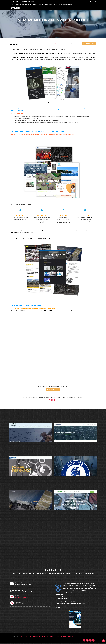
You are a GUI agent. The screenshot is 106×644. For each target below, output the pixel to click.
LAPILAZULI (15, 8)
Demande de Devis (88, 44)
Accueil (39, 8)
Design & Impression (64, 8)
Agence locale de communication (31, 637)
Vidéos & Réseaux (77, 8)
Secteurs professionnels (48, 637)
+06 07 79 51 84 (16, 2)
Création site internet (49, 8)
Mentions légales (62, 637)
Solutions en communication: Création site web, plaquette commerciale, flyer (36, 43)
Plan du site (71, 637)
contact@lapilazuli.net (29, 2)
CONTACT (93, 8)
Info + (87, 8)
